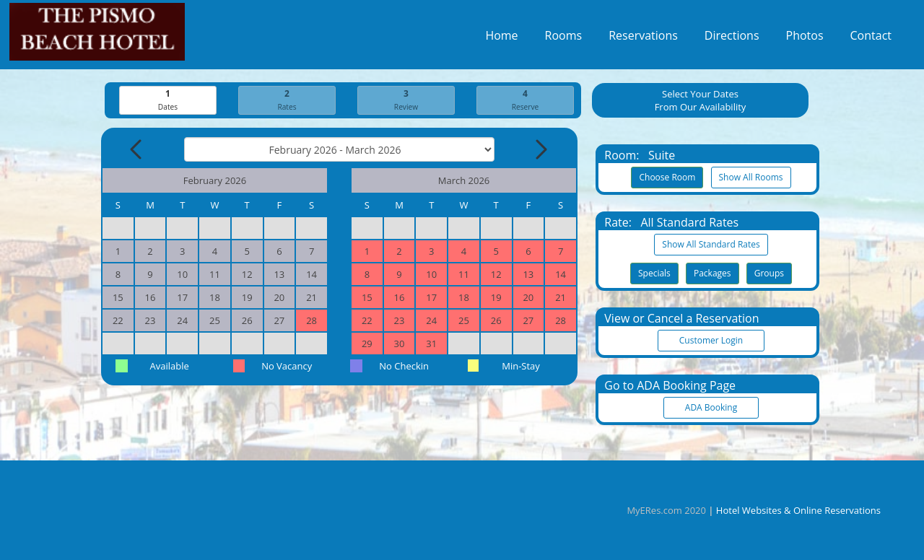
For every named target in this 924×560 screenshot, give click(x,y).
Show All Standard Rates (711, 245)
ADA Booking (711, 408)
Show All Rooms (751, 178)
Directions (732, 39)
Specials (654, 274)
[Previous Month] (137, 150)
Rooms (564, 39)
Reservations (643, 39)
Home (501, 39)
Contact (871, 39)
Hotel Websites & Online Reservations (798, 510)
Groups (769, 274)
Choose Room (667, 178)
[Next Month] (540, 150)
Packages (712, 274)
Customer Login (711, 341)
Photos (805, 39)
